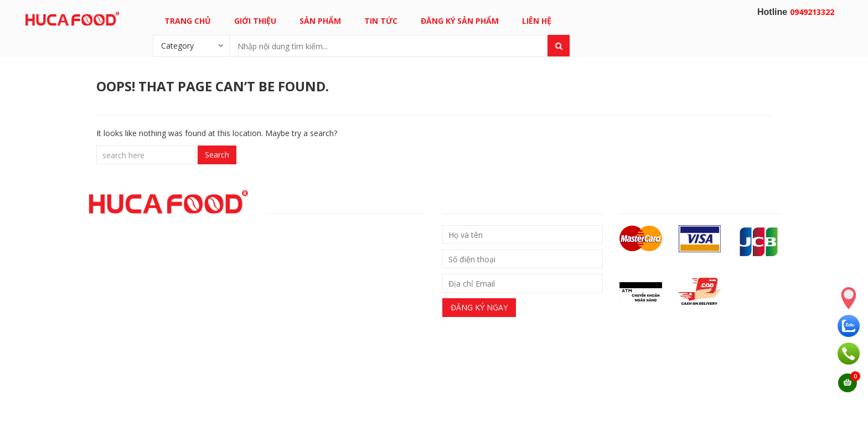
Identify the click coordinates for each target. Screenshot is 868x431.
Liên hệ (537, 21)
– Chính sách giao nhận (307, 232)
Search (217, 155)
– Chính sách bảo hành (306, 269)
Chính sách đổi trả (304, 250)
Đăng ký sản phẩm (460, 21)
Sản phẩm (320, 21)
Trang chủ (188, 21)
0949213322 (812, 12)
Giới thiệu (255, 21)
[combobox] (191, 45)
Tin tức (381, 21)
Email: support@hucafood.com (318, 408)
